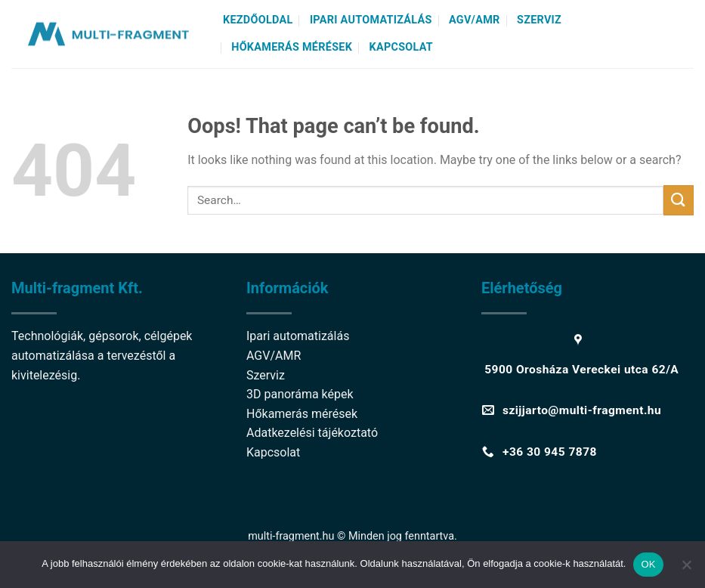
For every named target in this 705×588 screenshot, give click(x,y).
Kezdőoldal (258, 20)
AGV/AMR (475, 20)
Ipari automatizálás (371, 20)
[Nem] (686, 569)
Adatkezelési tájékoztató (312, 433)
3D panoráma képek (300, 394)
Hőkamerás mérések (292, 47)
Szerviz (539, 20)
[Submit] (679, 200)
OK (648, 564)
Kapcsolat (402, 47)
